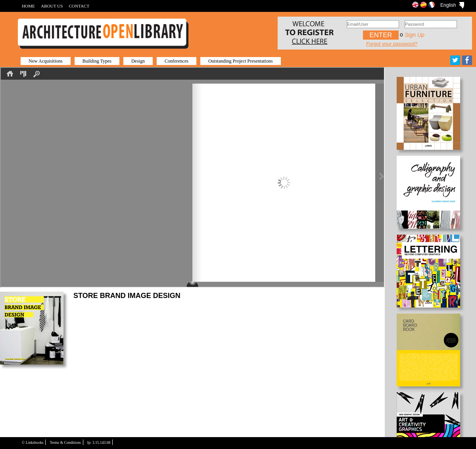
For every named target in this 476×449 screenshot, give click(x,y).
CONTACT (79, 6)
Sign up (415, 35)
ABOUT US (52, 6)
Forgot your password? (392, 44)
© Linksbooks (33, 442)
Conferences (177, 61)
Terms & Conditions (65, 442)
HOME (28, 6)
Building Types (97, 61)
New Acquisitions (46, 61)
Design (138, 61)
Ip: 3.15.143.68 (99, 442)
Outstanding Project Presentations (241, 61)
